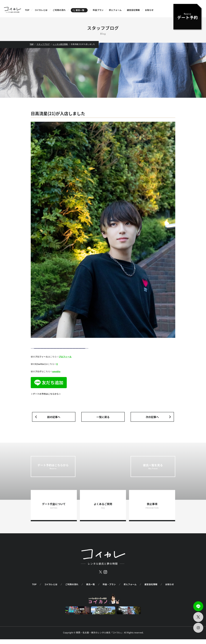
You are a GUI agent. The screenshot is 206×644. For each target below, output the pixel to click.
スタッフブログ (43, 44)
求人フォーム (115, 10)
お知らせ (149, 10)
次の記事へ (152, 417)
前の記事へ (54, 417)
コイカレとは (41, 10)
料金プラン (98, 10)
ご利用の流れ (59, 10)
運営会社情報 (133, 10)
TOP (27, 10)
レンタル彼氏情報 (60, 44)
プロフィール (65, 357)
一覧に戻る (103, 417)
